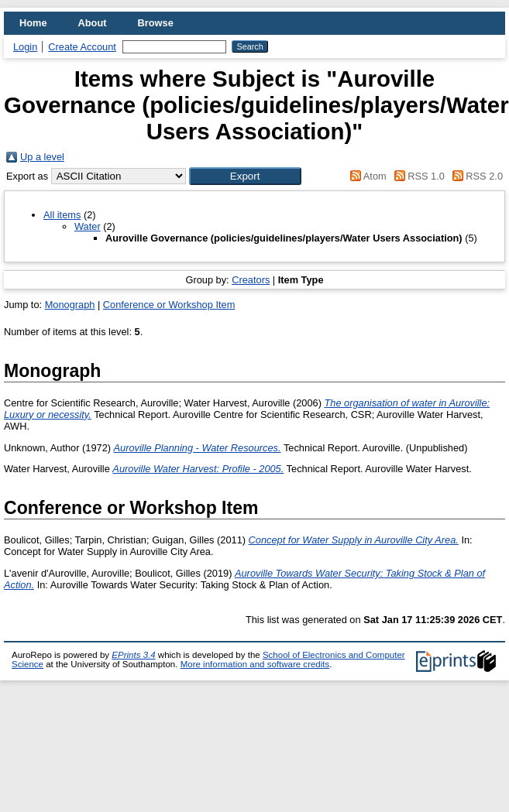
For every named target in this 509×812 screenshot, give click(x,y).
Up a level (42, 157)
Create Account (82, 47)
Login (25, 47)
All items (62, 215)
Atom (366, 176)
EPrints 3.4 (133, 655)
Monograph (70, 305)
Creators (251, 280)
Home (33, 23)
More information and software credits (255, 664)
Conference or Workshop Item (169, 305)
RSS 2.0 (475, 176)
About (93, 23)
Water (88, 226)
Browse (156, 23)
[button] (245, 176)
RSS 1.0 (417, 176)
